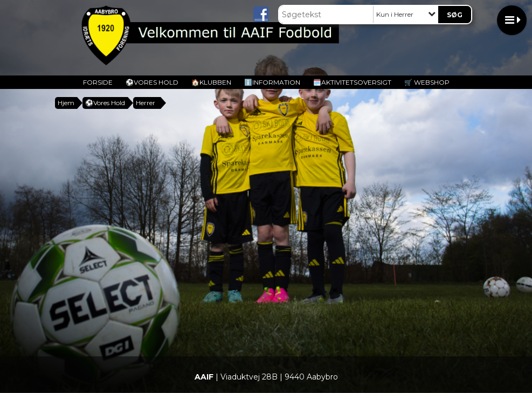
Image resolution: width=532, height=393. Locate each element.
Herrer (146, 103)
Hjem (66, 103)
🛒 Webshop (427, 82)
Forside (98, 82)
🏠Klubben (211, 82)
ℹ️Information (272, 82)
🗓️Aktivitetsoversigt (352, 82)
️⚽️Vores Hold (152, 82)
